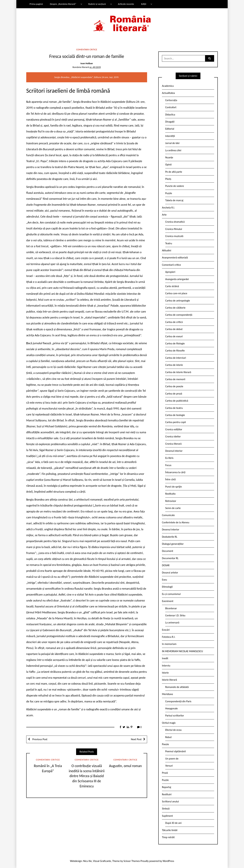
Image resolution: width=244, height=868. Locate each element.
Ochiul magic (169, 723)
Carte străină (172, 286)
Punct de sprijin (174, 487)
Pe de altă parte (174, 172)
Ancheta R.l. (168, 208)
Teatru (169, 243)
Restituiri (167, 794)
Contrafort (171, 107)
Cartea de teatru (174, 408)
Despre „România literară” (63, 4)
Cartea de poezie (174, 386)
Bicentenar (171, 608)
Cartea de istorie (174, 365)
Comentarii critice (87, 49)
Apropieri (170, 272)
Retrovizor (171, 501)
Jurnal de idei (172, 143)
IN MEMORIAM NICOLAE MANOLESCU (182, 651)
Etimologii (167, 587)
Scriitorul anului (170, 801)
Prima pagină (36, 4)
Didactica (170, 115)
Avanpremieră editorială (175, 258)
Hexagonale (172, 708)
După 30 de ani (173, 823)
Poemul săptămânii (175, 751)
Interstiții (170, 136)
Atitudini (167, 250)
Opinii (168, 165)
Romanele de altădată (177, 687)
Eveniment (168, 601)
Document (168, 551)
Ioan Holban (87, 63)
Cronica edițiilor (174, 429)
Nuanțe (169, 157)
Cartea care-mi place (176, 293)
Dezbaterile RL (170, 537)
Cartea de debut (174, 329)
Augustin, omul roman (125, 766)
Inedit (165, 658)
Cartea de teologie (175, 415)
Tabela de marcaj (174, 200)
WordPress (168, 861)
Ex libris (169, 458)
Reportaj (166, 787)
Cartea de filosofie (175, 351)
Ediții (144, 4)
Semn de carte (173, 508)
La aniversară (172, 623)
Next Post (136, 739)
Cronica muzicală (174, 236)
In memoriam (169, 644)
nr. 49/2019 (95, 67)
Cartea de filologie (175, 343)
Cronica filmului (174, 229)
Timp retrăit (168, 837)
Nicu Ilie (87, 861)
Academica (168, 86)
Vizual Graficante (102, 861)
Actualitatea (168, 93)
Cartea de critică (174, 322)
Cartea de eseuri (174, 336)
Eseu (164, 580)
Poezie (165, 744)
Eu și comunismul (171, 594)
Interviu (166, 666)
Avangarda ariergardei (177, 279)
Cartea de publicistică (177, 401)
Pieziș (168, 179)
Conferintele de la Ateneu (176, 522)
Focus (168, 465)
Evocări (166, 630)
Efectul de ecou (173, 730)
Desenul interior (174, 451)
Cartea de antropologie (178, 301)
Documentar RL (170, 558)
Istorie (165, 673)
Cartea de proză (174, 394)
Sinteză (166, 809)
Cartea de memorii (175, 379)
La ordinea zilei (173, 150)
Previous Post (40, 739)
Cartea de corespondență (179, 315)
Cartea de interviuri (176, 358)
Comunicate (168, 515)
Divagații (170, 122)
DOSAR (166, 565)
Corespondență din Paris (178, 701)
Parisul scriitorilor (175, 716)
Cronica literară (173, 444)
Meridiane (167, 694)
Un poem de (172, 759)
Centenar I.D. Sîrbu (175, 615)
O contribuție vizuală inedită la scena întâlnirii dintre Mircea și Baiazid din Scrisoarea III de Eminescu (87, 776)
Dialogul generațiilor (173, 544)
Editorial (170, 129)
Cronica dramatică (175, 222)
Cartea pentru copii (176, 422)
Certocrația (171, 100)
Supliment (167, 816)
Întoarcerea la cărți (175, 472)
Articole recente (126, 4)
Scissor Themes (132, 861)
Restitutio (170, 494)
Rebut (168, 737)
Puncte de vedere (175, 186)
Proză (165, 773)
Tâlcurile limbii (170, 830)
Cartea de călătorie (175, 308)
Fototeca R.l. (169, 637)
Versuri (169, 766)
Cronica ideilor (173, 436)
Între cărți (171, 479)
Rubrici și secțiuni (97, 4)
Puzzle (169, 193)
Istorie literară (169, 680)
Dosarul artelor (170, 573)
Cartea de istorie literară (178, 372)
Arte (164, 215)
